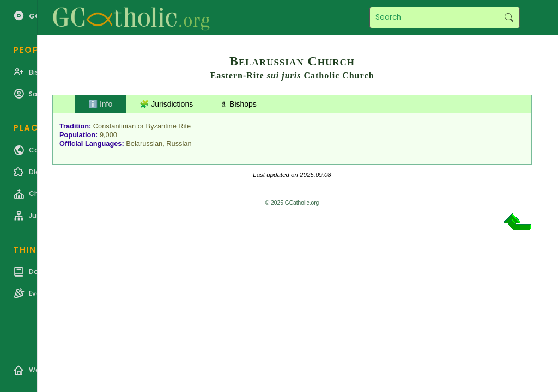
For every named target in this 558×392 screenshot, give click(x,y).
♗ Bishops (238, 104)
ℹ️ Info (100, 104)
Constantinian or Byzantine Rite (142, 126)
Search (509, 17)
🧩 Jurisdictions (166, 104)
